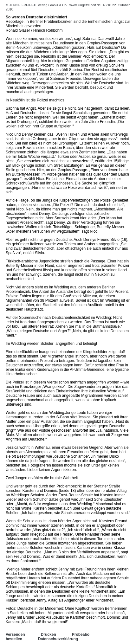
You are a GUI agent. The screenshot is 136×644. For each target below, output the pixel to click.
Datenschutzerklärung (58, 639)
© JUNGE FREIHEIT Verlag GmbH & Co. (37, 5)
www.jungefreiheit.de (85, 5)
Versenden (15, 634)
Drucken (49, 634)
